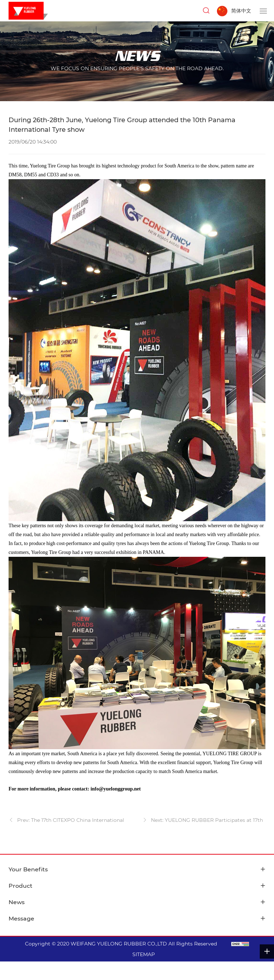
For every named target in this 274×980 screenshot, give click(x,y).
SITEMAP (144, 954)
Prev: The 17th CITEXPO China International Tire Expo (66, 821)
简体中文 (241, 11)
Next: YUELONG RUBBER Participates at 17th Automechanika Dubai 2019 (203, 821)
